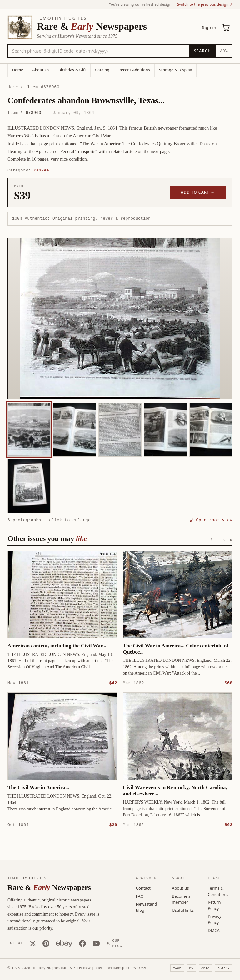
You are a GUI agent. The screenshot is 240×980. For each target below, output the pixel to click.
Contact (143, 888)
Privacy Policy (215, 919)
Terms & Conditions (218, 891)
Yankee (41, 170)
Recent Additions (134, 70)
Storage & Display (175, 70)
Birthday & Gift (72, 70)
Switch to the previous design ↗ (205, 4)
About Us (41, 70)
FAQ (140, 896)
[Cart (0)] (226, 28)
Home (18, 70)
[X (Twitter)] (33, 943)
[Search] (202, 51)
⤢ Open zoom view (211, 520)
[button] (120, 319)
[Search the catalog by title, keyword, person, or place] (98, 51)
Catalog (102, 70)
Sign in (209, 27)
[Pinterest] (46, 943)
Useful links (183, 910)
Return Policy (214, 905)
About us (180, 888)
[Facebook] (82, 943)
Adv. (224, 51)
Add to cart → (198, 192)
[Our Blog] (116, 943)
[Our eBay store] (64, 943)
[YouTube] (96, 943)
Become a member (181, 899)
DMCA (214, 930)
